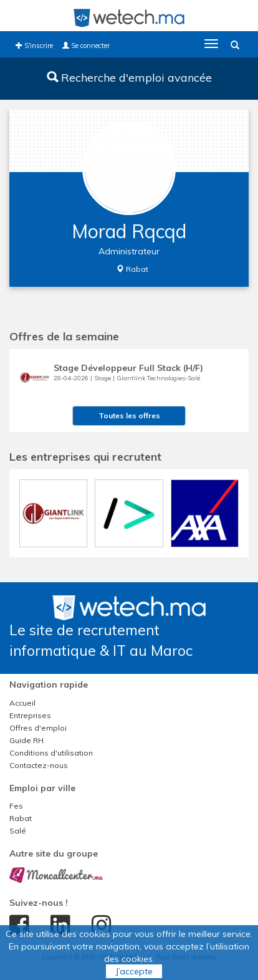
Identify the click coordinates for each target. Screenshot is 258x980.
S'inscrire (34, 46)
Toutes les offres (129, 416)
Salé (18, 831)
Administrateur (129, 251)
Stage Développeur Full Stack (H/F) (128, 368)
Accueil (22, 703)
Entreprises (30, 715)
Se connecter (86, 46)
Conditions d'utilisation (51, 753)
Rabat (21, 818)
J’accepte (134, 971)
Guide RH (26, 740)
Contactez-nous (39, 765)
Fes (16, 806)
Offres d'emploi (38, 728)
